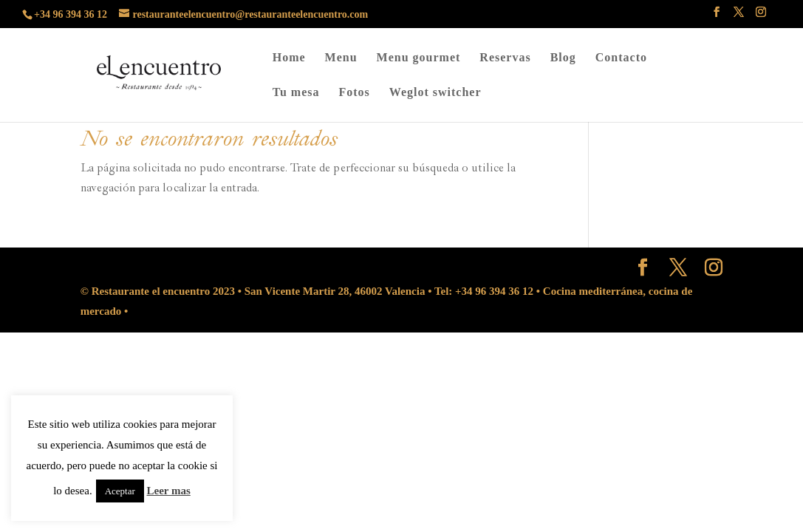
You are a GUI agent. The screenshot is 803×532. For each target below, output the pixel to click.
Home (289, 58)
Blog (563, 58)
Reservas (505, 58)
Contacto (621, 58)
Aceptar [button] (120, 491)
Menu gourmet (419, 58)
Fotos (354, 93)
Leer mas (169, 491)
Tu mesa (296, 93)
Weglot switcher (435, 93)
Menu (341, 58)
